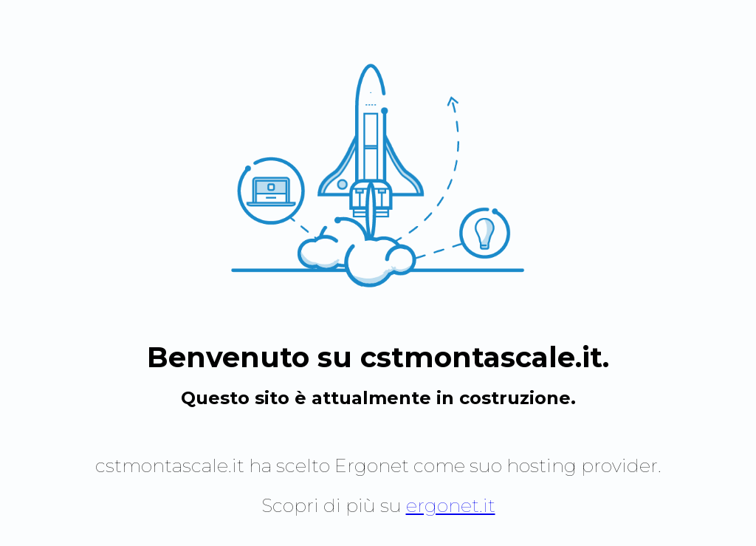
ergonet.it (451, 505)
